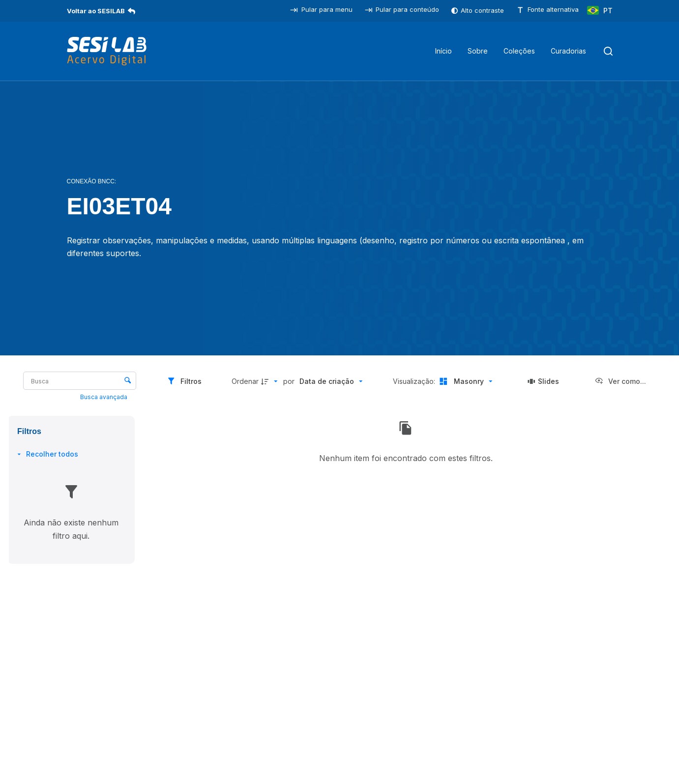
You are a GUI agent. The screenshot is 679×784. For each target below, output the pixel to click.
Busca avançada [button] (104, 397)
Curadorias (568, 51)
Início (443, 51)
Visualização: (415, 381)
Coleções (519, 51)
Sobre (478, 51)
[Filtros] (184, 381)
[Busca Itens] (80, 381)
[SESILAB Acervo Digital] (107, 51)
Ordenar (245, 381)
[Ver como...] (620, 381)
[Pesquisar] (608, 51)
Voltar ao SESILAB (101, 11)
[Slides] (544, 381)
